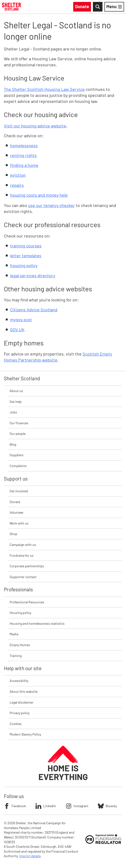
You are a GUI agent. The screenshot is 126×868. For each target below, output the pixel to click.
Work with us (19, 523)
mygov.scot (21, 319)
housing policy (24, 265)
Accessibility (19, 681)
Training (16, 656)
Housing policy (20, 613)
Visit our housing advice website (35, 126)
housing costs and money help (39, 195)
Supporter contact (23, 577)
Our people (18, 434)
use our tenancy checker (51, 205)
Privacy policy (20, 713)
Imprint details (30, 856)
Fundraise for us (22, 555)
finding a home (24, 165)
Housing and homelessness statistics (37, 623)
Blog (13, 444)
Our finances (19, 423)
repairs (17, 185)
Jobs (13, 412)
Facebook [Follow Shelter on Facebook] (15, 806)
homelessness (24, 145)
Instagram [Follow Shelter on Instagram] (77, 806)
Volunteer (17, 512)
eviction (18, 175)
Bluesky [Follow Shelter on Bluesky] (107, 806)
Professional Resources (27, 602)
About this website (24, 691)
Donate (15, 502)
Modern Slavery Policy (25, 734)
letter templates (26, 256)
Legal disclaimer (21, 702)
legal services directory (33, 275)
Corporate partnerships (27, 566)
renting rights (23, 155)
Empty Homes (20, 645)
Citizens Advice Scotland (34, 310)
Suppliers (17, 455)
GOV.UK (17, 330)
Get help (16, 402)
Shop (13, 534)
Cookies (16, 724)
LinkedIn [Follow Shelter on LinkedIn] (46, 806)
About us (16, 391)
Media (14, 634)
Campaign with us (23, 545)
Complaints (18, 466)
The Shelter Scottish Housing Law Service (44, 89)
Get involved (19, 491)
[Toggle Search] (98, 7)
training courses (26, 246)
